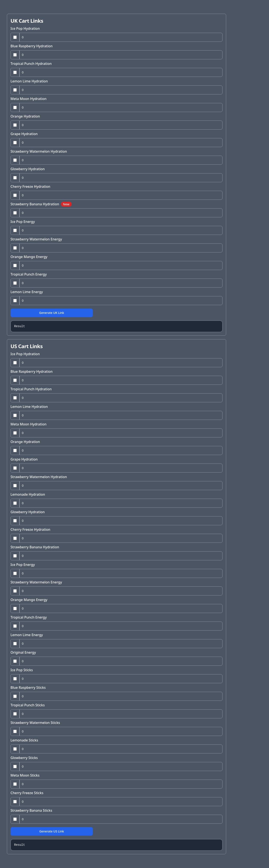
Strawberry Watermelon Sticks (35, 723)
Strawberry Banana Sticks (31, 810)
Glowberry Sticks (24, 758)
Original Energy (23, 652)
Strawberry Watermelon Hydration (39, 151)
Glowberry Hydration (28, 169)
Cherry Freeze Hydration (30, 186)
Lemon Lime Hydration (29, 81)
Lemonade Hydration (28, 494)
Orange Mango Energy (29, 257)
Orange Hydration (25, 116)
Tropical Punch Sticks (28, 705)
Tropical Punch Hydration (31, 64)
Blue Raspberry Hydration (32, 46)
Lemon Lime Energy (27, 292)
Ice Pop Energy (23, 222)
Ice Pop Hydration (25, 28)
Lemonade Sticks (24, 740)
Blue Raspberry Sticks (28, 688)
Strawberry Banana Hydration (41, 204)
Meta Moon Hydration (28, 99)
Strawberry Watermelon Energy (36, 239)
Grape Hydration (24, 134)
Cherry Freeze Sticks (27, 793)
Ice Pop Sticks (22, 670)
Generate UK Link (52, 313)
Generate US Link (52, 831)
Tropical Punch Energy (29, 274)
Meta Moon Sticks (25, 775)
